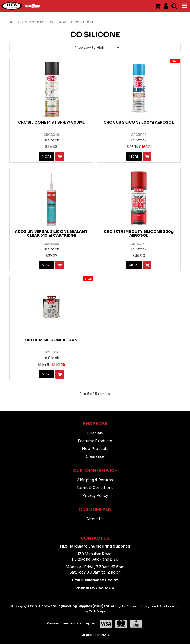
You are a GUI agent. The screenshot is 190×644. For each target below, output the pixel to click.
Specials (95, 433)
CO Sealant (59, 22)
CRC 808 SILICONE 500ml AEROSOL (139, 122)
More (47, 156)
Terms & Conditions (95, 488)
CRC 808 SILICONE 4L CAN (51, 340)
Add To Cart (60, 157)
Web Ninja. (97, 611)
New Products (95, 449)
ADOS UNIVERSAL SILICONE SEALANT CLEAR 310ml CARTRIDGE (51, 233)
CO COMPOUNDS (31, 22)
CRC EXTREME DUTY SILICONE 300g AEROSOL (139, 233)
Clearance (95, 456)
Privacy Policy (95, 495)
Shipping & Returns (95, 480)
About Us (95, 519)
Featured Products (95, 441)
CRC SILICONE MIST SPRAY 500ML (51, 122)
